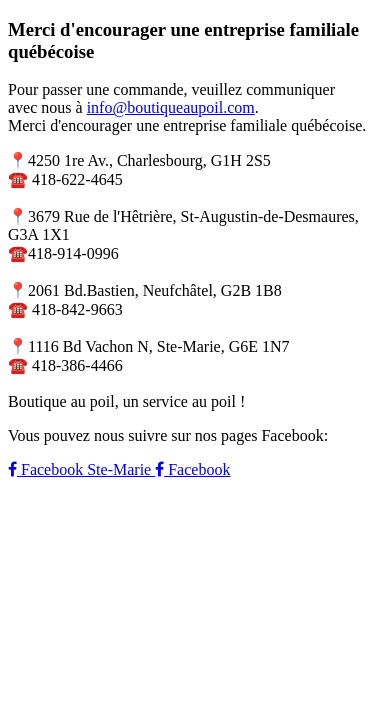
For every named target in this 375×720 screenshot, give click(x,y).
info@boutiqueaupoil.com (171, 107)
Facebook (192, 469)
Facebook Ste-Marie (81, 469)
